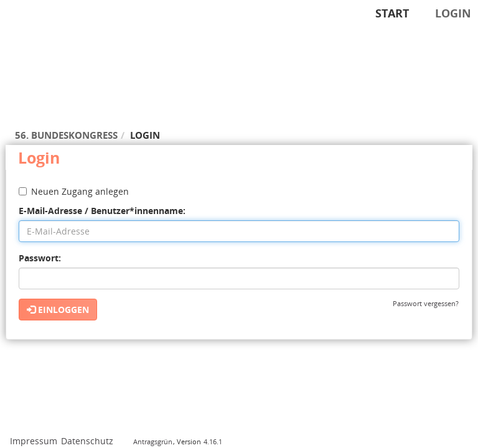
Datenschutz (87, 441)
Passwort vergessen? (426, 303)
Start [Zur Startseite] (392, 13)
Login (453, 13)
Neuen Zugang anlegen (74, 191)
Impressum (34, 441)
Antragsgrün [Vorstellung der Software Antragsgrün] (153, 441)
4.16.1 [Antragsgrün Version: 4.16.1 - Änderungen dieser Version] (213, 441)
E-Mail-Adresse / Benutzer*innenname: (102, 211)
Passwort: (40, 258)
